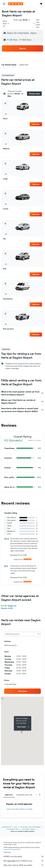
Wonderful (12, 517)
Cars (16, 827)
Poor (9, 534)
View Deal (36, 124)
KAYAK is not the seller (24, 856)
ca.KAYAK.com (7, 827)
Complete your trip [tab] (24, 795)
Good (9, 523)
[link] (22, 691)
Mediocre (11, 531)
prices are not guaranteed (12, 849)
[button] (4, 4)
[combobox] (6, 23)
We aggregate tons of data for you (24, 861)
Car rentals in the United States (30, 827)
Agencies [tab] (9, 795)
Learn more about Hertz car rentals (19, 809)
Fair (9, 528)
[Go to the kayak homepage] (16, 4)
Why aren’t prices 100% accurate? (24, 865)
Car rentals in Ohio (13, 829)
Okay (9, 526)
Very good (11, 520)
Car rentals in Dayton (29, 829)
